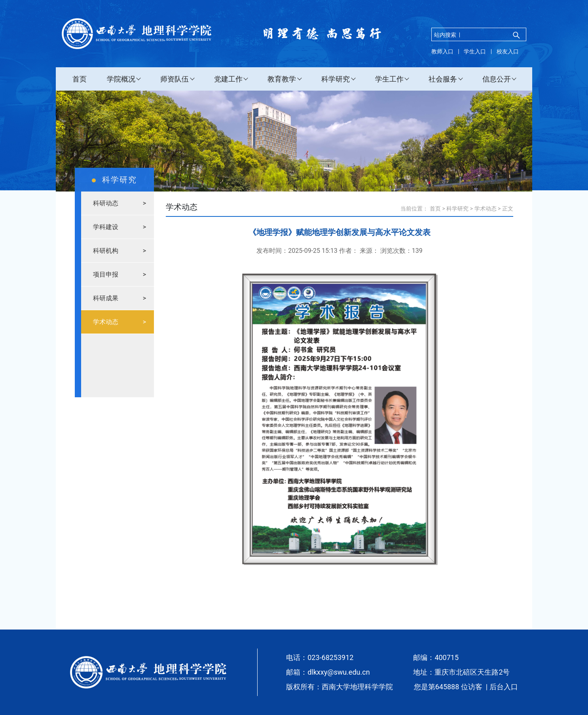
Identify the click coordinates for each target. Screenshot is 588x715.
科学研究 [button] (336, 79)
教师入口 (442, 51)
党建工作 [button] (228, 79)
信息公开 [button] (497, 79)
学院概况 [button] (121, 79)
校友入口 (508, 51)
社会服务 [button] (443, 79)
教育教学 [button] (282, 79)
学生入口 (475, 51)
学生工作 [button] (389, 79)
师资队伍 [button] (175, 79)
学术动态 (486, 209)
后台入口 (504, 687)
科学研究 (457, 209)
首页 (80, 79)
